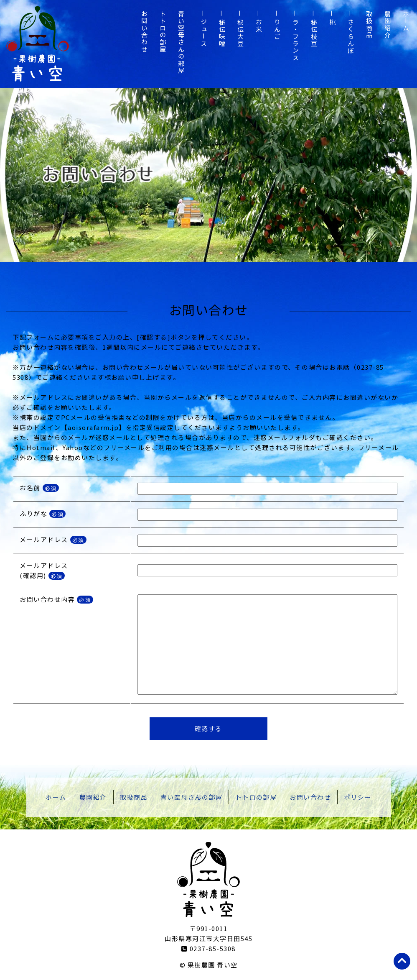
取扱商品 (369, 25)
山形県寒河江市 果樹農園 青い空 (38, 44)
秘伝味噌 (222, 33)
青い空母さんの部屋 (181, 42)
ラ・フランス (296, 40)
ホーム (406, 21)
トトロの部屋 (163, 32)
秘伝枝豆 (314, 33)
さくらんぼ (351, 37)
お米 (259, 26)
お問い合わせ (144, 32)
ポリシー (358, 797)
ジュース (204, 33)
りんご (277, 29)
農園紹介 (388, 25)
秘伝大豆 (240, 33)
